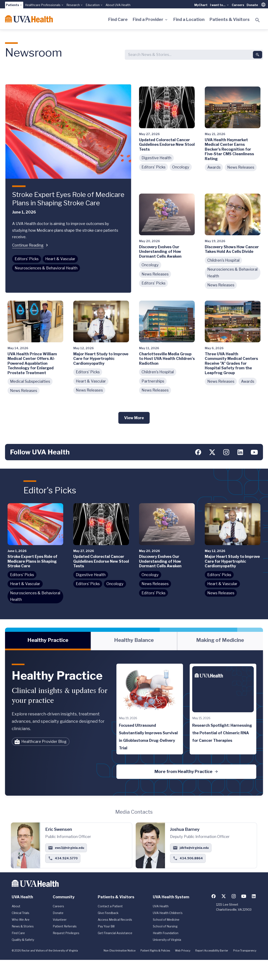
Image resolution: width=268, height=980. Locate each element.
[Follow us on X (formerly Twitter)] (212, 452)
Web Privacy (183, 951)
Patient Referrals (65, 926)
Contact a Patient (110, 906)
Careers (238, 5)
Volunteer (60, 920)
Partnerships (153, 381)
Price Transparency (245, 951)
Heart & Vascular (60, 259)
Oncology (181, 167)
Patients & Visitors (230, 19)
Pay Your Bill (106, 926)
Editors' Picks (27, 259)
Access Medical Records (115, 920)
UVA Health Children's (168, 913)
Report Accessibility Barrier (212, 951)
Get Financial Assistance (115, 933)
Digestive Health (156, 158)
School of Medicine (166, 920)
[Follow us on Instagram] (226, 452)
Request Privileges (66, 933)
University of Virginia (167, 940)
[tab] (48, 641)
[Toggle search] (258, 20)
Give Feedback (108, 913)
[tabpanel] (134, 723)
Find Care (118, 19)
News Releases (241, 167)
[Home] (29, 19)
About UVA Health (118, 5)
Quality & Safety (23, 940)
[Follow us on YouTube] (254, 452)
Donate (252, 5)
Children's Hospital (223, 260)
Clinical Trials (21, 913)
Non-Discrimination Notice (120, 951)
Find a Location (189, 19)
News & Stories (23, 926)
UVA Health (161, 906)
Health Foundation (166, 933)
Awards (214, 167)
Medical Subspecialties (30, 381)
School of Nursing (165, 926)
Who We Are (21, 920)
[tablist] (134, 641)
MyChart (201, 5)
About (16, 906)
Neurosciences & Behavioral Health (46, 268)
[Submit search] (258, 55)
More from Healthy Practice (186, 772)
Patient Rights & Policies (155, 951)
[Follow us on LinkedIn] (240, 452)
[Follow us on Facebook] (198, 452)
